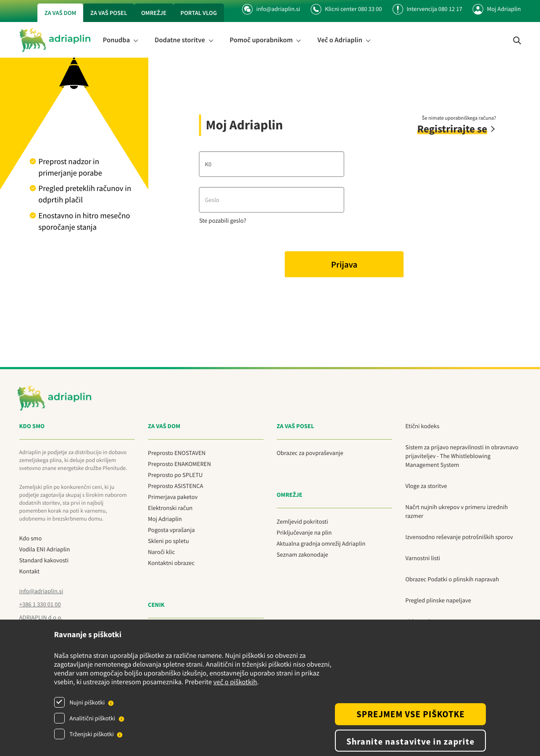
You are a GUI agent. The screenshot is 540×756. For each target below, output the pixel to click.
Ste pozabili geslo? (222, 220)
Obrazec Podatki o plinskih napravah (452, 579)
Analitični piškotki (92, 718)
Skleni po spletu (168, 541)
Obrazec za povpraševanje (310, 453)
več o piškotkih (235, 682)
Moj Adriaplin (504, 9)
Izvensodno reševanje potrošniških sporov (459, 537)
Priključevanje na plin (304, 532)
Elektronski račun (170, 508)
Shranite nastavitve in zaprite (410, 741)
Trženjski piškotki (92, 734)
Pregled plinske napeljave (438, 600)
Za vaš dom (60, 13)
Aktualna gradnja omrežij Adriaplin (321, 543)
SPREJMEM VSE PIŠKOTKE (411, 714)
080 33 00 (370, 9)
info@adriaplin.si (271, 9)
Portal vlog (199, 13)
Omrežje (154, 13)
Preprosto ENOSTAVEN (177, 453)
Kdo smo (31, 538)
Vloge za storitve (426, 486)
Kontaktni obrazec (171, 563)
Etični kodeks (422, 426)
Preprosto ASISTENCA (176, 486)
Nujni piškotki (87, 702)
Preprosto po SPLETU (175, 475)
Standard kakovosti (44, 560)
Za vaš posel (108, 13)
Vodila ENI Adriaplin (45, 549)
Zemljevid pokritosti (303, 521)
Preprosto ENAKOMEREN (179, 464)
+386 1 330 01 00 (40, 604)
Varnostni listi (423, 558)
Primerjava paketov (173, 497)
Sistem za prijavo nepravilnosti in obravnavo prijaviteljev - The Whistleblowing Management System (462, 456)
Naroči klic (161, 552)
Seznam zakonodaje (303, 554)
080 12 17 (450, 9)
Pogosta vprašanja (171, 530)
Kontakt (29, 571)
